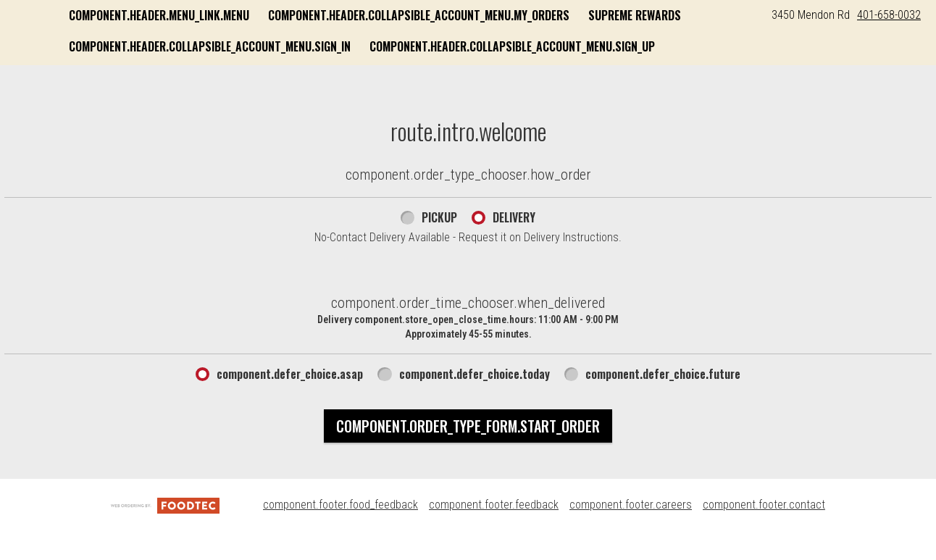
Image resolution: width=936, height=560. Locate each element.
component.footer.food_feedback (340, 533)
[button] (101, 34)
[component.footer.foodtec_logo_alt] (165, 533)
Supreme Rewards (260, 46)
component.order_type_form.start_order (468, 454)
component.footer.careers (631, 533)
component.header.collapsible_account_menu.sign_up (356, 78)
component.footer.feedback (494, 533)
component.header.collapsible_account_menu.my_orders (564, 15)
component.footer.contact (764, 533)
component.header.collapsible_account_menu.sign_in (466, 46)
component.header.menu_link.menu (304, 15)
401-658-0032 (889, 15)
